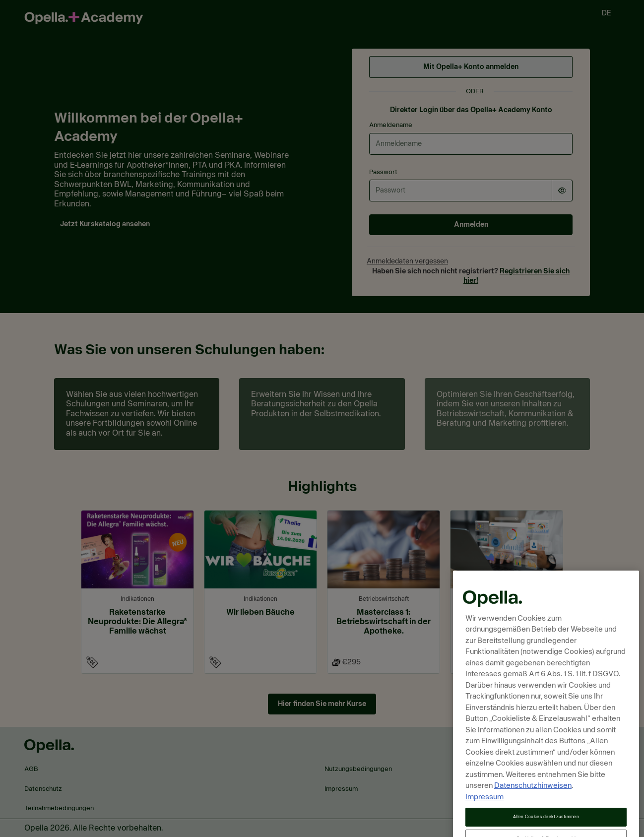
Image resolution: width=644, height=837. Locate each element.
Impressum (484, 814)
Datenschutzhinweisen (533, 803)
